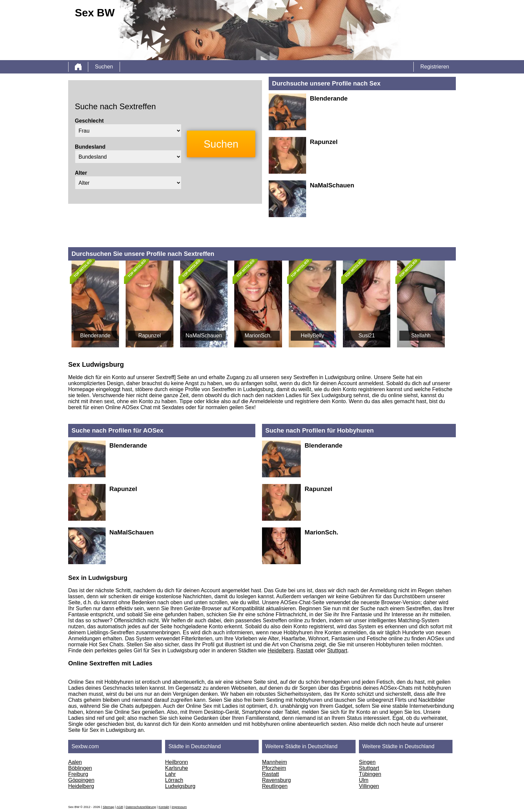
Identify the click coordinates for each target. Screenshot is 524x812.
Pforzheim (274, 768)
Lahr (170, 774)
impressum (179, 807)
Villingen (369, 786)
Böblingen (80, 768)
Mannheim (275, 762)
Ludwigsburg (180, 786)
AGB (120, 807)
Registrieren (435, 67)
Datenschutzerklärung (141, 807)
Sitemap (108, 807)
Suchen (104, 67)
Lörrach (174, 780)
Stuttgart (337, 651)
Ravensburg (276, 780)
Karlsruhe (176, 768)
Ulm (364, 780)
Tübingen (370, 774)
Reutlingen (275, 786)
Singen (367, 762)
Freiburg (78, 774)
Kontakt (164, 807)
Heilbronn (176, 762)
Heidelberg (281, 651)
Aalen (75, 762)
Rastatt (305, 651)
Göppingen (81, 780)
